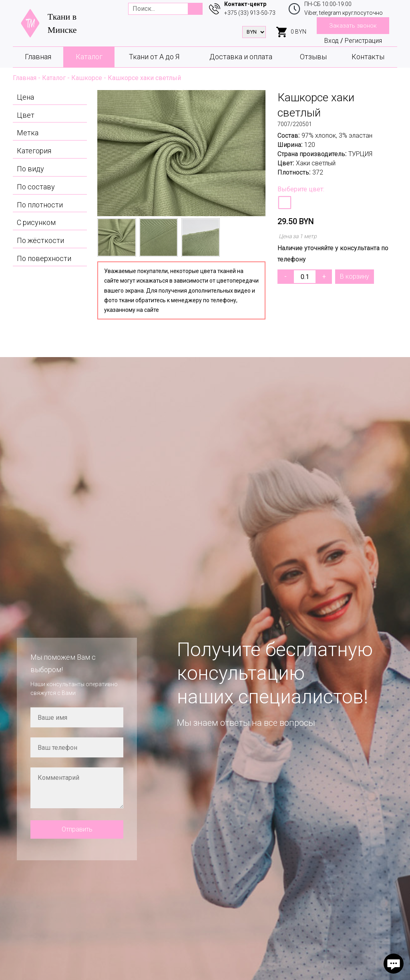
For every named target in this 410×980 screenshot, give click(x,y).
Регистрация (363, 41)
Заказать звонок (353, 26)
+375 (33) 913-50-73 (250, 13)
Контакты (368, 57)
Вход (332, 41)
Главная (38, 57)
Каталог (89, 57)
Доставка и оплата (241, 57)
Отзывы (313, 57)
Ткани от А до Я (154, 57)
